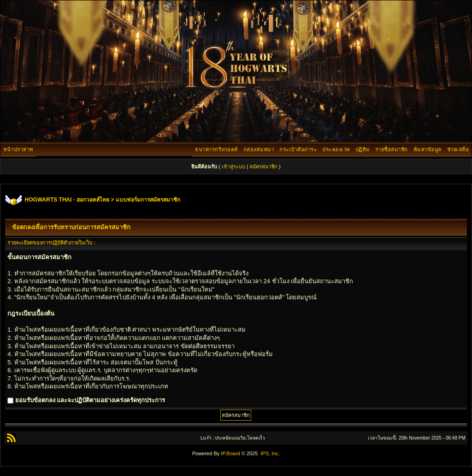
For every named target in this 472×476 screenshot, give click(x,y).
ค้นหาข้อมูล (428, 149)
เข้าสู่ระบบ (233, 167)
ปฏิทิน (363, 149)
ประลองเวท (336, 149)
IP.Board (230, 453)
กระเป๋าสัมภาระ (298, 149)
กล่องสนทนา (259, 149)
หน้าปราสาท (18, 149)
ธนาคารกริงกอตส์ (216, 149)
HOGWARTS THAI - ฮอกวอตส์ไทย (67, 200)
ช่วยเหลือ (458, 149)
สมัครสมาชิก (263, 167)
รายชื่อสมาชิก (392, 149)
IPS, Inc (269, 453)
